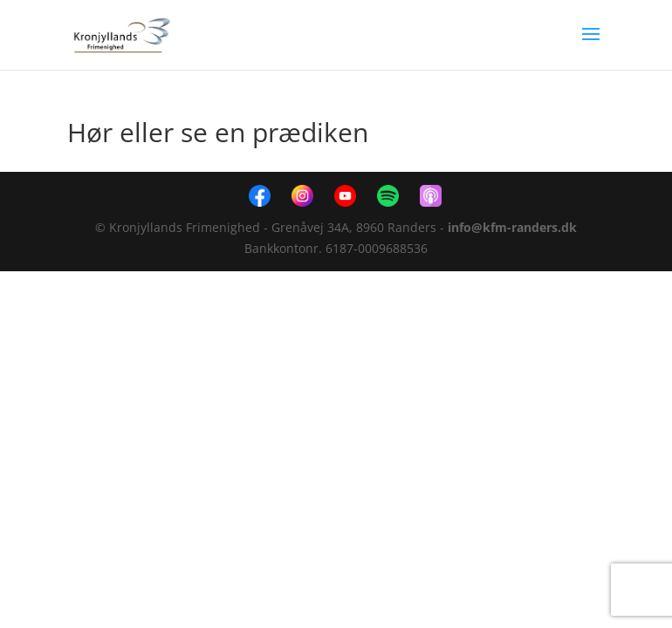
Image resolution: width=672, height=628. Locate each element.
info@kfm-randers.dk (512, 227)
